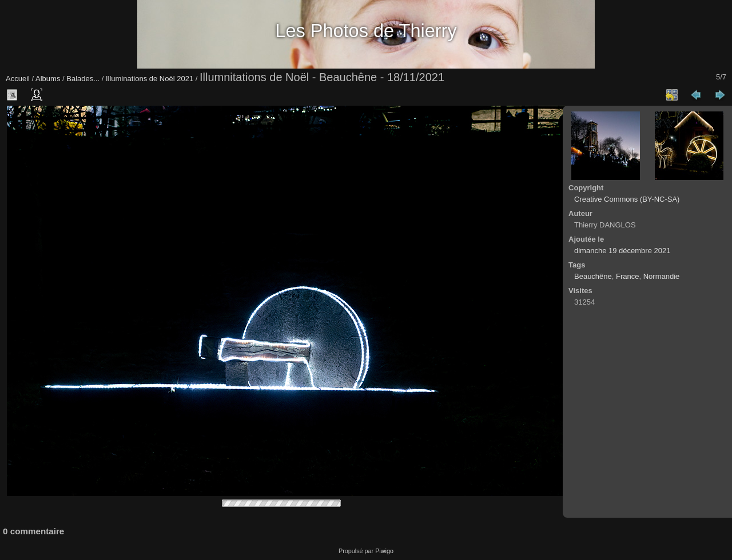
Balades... (83, 79)
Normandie (662, 276)
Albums (48, 79)
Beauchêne (593, 276)
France (627, 276)
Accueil (18, 79)
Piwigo (384, 551)
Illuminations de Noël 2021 (150, 79)
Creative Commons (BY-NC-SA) (627, 199)
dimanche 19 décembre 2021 (622, 251)
